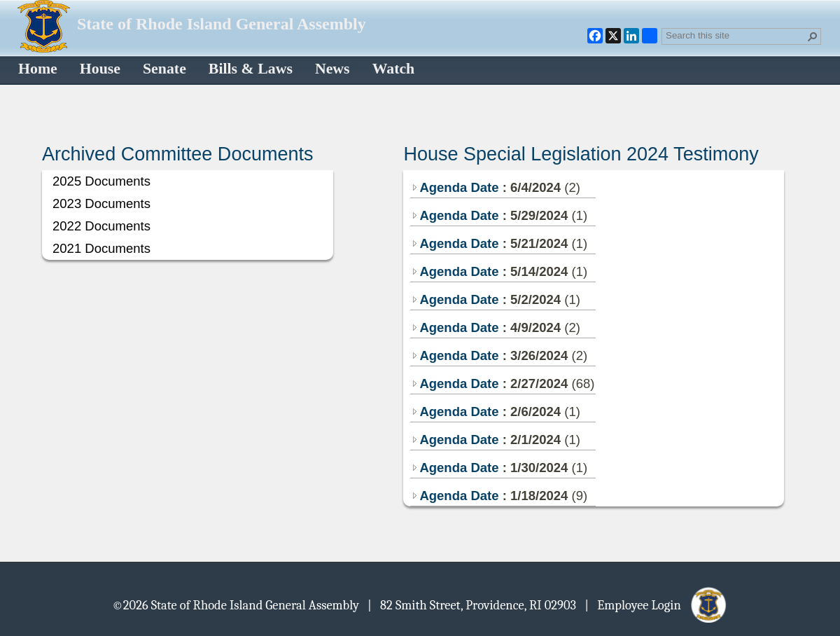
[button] (813, 36)
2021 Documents (101, 248)
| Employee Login (656, 604)
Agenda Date (455, 187)
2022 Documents (101, 226)
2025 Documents (101, 181)
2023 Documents (101, 203)
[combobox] (736, 35)
